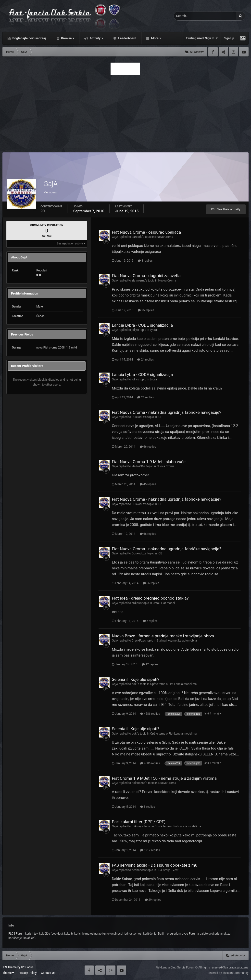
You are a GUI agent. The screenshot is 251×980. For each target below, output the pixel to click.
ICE (160, 417)
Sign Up (229, 38)
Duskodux (138, 417)
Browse (67, 38)
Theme (8, 973)
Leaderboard (127, 38)
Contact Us (48, 973)
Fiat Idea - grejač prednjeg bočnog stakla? (150, 598)
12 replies (150, 664)
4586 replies (150, 714)
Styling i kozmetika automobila (177, 641)
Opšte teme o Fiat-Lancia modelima (173, 684)
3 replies (145, 261)
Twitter (223, 52)
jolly (134, 330)
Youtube (244, 52)
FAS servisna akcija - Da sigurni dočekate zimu (155, 865)
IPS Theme (10, 967)
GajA (115, 237)
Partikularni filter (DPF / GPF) (139, 822)
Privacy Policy (27, 973)
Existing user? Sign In (202, 38)
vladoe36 (138, 466)
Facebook (213, 52)
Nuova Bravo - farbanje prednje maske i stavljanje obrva (163, 636)
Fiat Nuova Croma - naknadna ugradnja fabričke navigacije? (166, 412)
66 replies (148, 447)
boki (134, 684)
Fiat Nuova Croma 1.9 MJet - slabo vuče (149, 462)
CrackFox (138, 641)
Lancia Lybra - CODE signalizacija (142, 325)
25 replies (146, 310)
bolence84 (138, 783)
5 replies (150, 621)
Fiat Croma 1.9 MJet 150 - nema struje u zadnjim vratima (164, 778)
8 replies (148, 807)
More (156, 38)
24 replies (145, 360)
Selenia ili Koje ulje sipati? (136, 679)
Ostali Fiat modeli (164, 603)
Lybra (153, 330)
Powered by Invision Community (228, 973)
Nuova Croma (164, 237)
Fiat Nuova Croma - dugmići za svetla (146, 276)
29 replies (153, 900)
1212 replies (150, 850)
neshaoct (138, 870)
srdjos (136, 603)
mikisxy (137, 826)
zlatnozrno (138, 281)
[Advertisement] (125, 112)
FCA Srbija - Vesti (168, 870)
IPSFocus (27, 967)
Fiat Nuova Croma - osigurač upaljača (146, 232)
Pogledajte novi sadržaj (29, 38)
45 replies (148, 484)
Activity (96, 38)
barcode (137, 237)
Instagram (234, 52)
